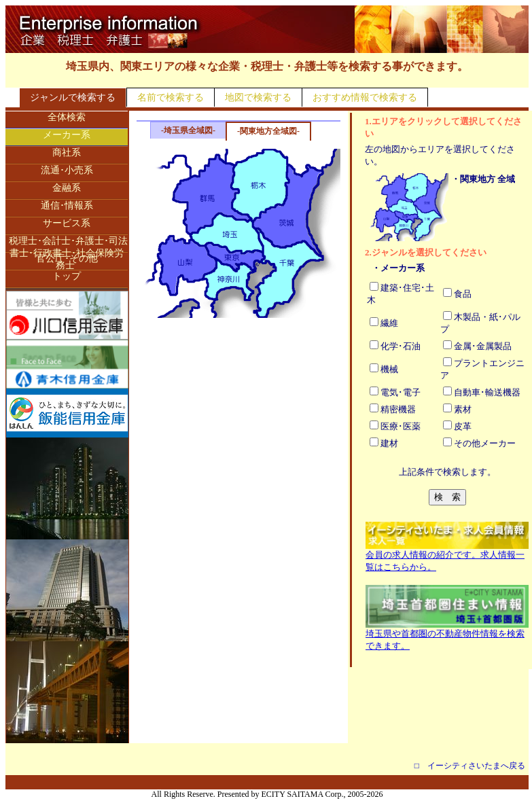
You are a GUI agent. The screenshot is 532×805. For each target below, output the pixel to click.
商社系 (67, 153)
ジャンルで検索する (73, 97)
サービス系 (67, 223)
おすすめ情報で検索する (365, 97)
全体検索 (67, 117)
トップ (67, 276)
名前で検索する (171, 97)
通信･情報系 (67, 205)
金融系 (67, 188)
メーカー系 (67, 135)
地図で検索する (258, 97)
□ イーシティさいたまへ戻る (470, 766)
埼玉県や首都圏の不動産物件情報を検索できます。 (447, 635)
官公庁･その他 (67, 258)
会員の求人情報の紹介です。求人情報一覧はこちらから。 (447, 556)
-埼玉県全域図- (188, 130)
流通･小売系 (67, 170)
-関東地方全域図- (268, 131)
